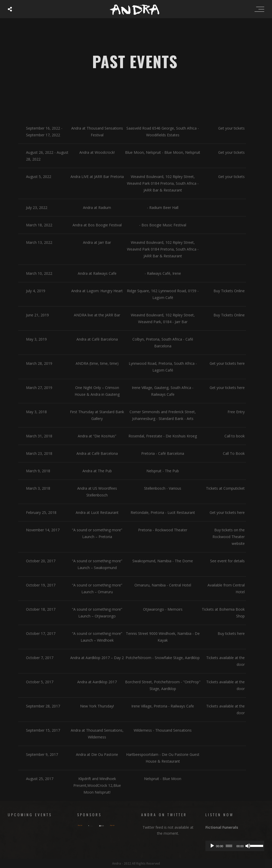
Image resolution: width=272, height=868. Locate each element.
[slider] (229, 846)
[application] (235, 846)
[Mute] (248, 846)
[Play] (212, 846)
